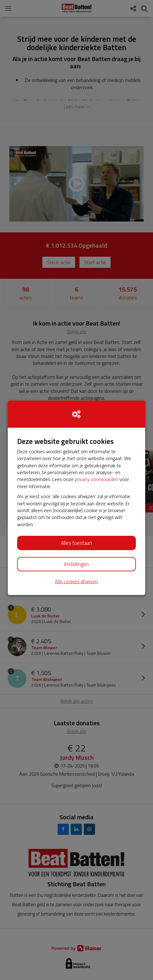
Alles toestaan (76, 543)
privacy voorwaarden (96, 479)
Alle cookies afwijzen (76, 581)
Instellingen (76, 564)
